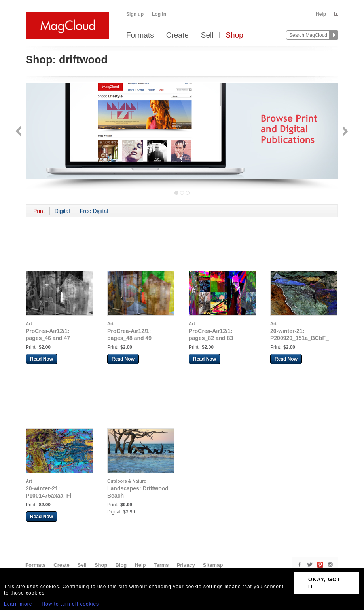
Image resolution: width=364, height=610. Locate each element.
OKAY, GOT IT (324, 583)
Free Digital (94, 211)
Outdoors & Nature (127, 481)
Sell (207, 35)
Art (29, 323)
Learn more (18, 604)
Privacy (186, 565)
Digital (62, 211)
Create (177, 35)
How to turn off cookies (70, 604)
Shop (234, 35)
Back (19, 132)
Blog (121, 565)
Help (321, 14)
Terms (161, 565)
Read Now (42, 359)
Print (39, 211)
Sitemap (213, 565)
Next (344, 132)
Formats (140, 35)
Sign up (135, 14)
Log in (159, 14)
